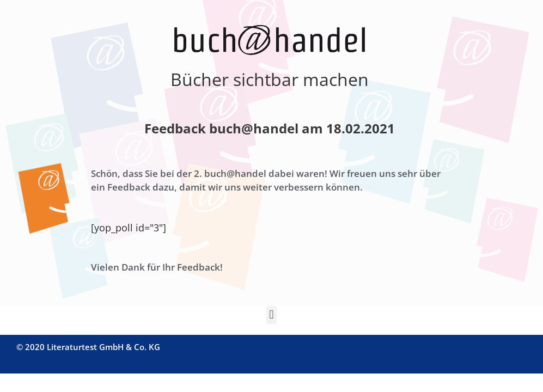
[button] (271, 315)
